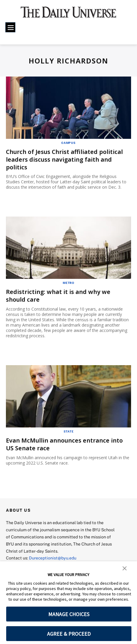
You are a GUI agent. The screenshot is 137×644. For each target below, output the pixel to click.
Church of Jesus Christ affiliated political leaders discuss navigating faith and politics (65, 159)
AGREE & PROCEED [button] (69, 634)
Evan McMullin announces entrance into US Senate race (65, 443)
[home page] (68, 15)
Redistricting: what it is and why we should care (58, 295)
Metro (68, 282)
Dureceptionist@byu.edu (53, 556)
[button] (125, 568)
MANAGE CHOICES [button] (69, 614)
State (69, 430)
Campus (68, 143)
